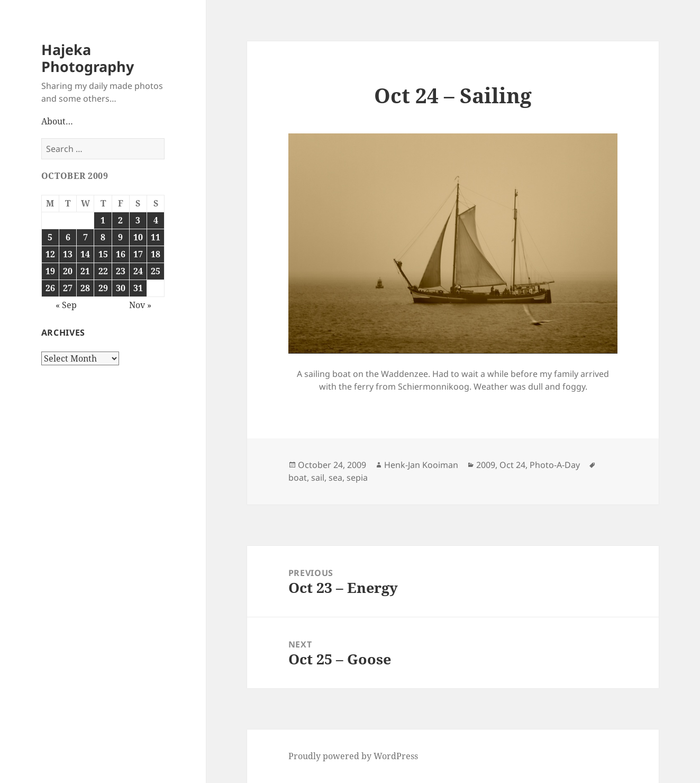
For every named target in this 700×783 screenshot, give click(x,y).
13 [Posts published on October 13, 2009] (68, 254)
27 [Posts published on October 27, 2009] (68, 288)
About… (57, 121)
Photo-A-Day (555, 465)
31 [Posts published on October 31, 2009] (138, 288)
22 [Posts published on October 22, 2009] (103, 271)
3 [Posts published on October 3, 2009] (138, 220)
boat (298, 478)
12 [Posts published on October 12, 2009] (50, 254)
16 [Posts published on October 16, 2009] (121, 254)
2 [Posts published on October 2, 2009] (120, 220)
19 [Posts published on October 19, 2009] (50, 271)
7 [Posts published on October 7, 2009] (85, 237)
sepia (357, 478)
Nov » (140, 305)
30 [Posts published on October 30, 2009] (121, 288)
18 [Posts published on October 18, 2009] (156, 254)
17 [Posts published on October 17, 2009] (138, 254)
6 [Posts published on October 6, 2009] (68, 237)
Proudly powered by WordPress (353, 756)
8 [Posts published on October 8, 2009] (103, 237)
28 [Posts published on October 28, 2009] (85, 288)
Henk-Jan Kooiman (421, 465)
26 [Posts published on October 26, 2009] (50, 288)
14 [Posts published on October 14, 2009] (85, 254)
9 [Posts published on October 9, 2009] (120, 237)
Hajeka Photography (88, 58)
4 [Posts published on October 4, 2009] (156, 220)
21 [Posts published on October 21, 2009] (85, 271)
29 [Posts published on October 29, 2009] (103, 288)
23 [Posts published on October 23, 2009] (121, 271)
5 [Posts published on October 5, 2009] (50, 237)
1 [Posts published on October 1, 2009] (103, 220)
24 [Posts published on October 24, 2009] (138, 271)
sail (318, 478)
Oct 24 (512, 465)
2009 (486, 465)
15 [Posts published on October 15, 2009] (103, 254)
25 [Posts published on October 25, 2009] (156, 271)
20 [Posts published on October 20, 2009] (68, 271)
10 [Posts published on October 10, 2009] (138, 237)
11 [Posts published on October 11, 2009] (156, 237)
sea (335, 478)
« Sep (66, 305)
